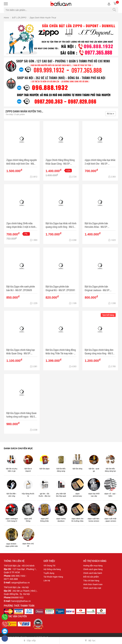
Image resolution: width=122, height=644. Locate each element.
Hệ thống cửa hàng (52, 569)
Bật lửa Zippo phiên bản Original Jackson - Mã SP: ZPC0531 (97, 288)
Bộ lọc (111, 114)
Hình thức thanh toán (93, 584)
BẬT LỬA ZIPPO (19, 18)
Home (6, 18)
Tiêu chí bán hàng (91, 580)
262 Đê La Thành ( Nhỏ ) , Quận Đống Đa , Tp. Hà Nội (21, 592)
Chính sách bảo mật (92, 588)
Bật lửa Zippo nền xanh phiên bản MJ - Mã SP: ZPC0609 (21, 288)
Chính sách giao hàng (93, 569)
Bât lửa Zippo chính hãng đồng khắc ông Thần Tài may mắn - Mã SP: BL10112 (61, 352)
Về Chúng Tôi (49, 566)
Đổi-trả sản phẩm (91, 577)
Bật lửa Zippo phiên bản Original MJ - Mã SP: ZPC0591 (60, 288)
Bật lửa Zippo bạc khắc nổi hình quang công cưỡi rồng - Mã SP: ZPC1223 (61, 225)
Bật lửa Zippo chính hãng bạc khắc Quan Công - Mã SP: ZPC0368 (21, 352)
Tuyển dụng (49, 573)
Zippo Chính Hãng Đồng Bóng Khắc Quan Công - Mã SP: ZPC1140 (60, 162)
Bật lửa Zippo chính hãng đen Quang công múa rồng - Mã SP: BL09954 (100, 352)
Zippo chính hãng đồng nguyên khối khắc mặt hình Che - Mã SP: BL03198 (22, 162)
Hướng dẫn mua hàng (93, 566)
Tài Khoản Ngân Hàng (53, 577)
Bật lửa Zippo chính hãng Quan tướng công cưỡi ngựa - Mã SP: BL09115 (22, 415)
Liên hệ (47, 580)
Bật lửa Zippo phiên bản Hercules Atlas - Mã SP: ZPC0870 (96, 225)
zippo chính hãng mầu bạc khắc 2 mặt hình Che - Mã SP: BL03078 (100, 162)
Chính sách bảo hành (93, 573)
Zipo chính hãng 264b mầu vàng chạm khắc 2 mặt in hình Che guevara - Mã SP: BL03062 (21, 225)
